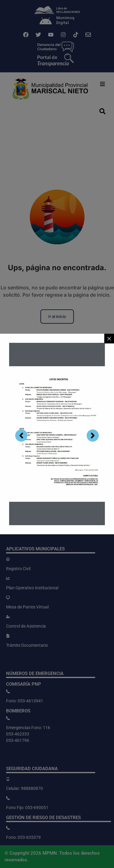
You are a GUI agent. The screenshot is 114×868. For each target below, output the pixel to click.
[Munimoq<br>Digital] (46, 22)
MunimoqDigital (65, 20)
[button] (102, 84)
